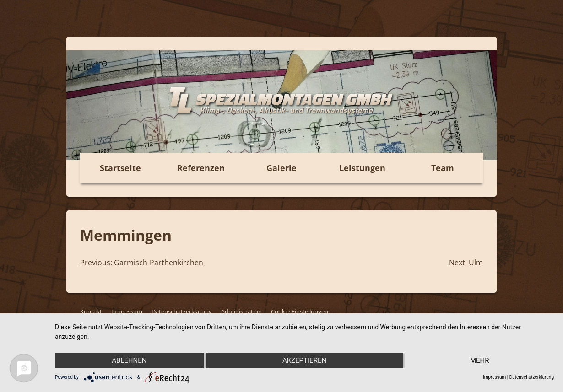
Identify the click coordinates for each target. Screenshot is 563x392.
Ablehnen (129, 360)
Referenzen (201, 168)
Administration (241, 311)
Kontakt (91, 311)
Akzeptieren (304, 360)
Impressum (127, 311)
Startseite (120, 168)
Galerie (281, 168)
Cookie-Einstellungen (300, 311)
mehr (480, 360)
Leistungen (362, 168)
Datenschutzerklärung (182, 311)
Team (443, 168)
